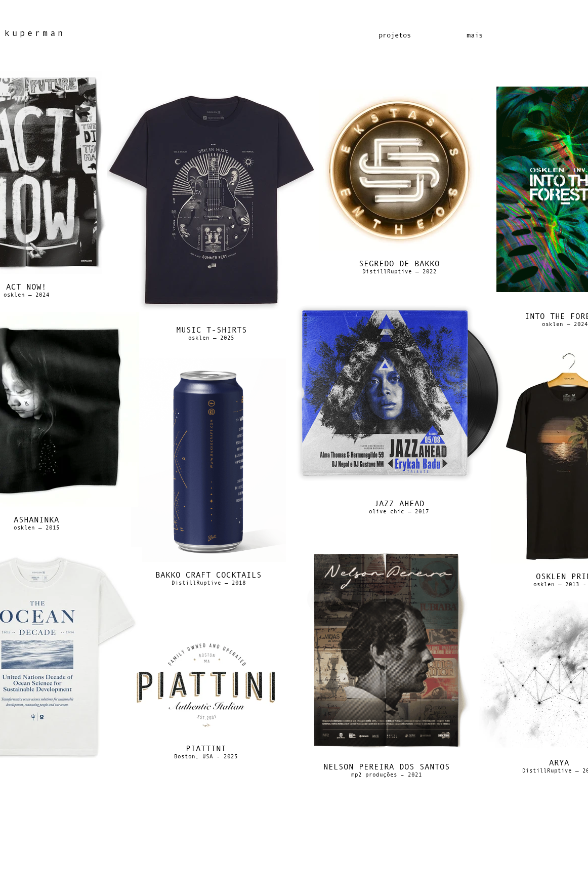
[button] (474, 35)
